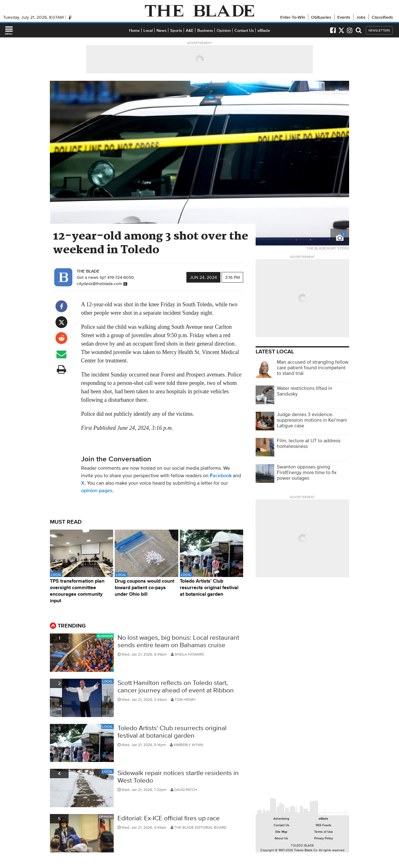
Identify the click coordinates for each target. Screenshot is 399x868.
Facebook (221, 475)
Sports (176, 30)
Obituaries (321, 17)
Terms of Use (324, 832)
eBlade (264, 30)
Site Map (281, 832)
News (161, 30)
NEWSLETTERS (379, 30)
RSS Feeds (324, 825)
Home (134, 30)
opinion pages (97, 490)
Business (205, 30)
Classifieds (382, 17)
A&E (190, 30)
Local (148, 30)
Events (344, 17)
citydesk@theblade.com (99, 284)
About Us (281, 838)
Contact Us (244, 30)
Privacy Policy (324, 838)
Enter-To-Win (293, 17)
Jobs (361, 17)
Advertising (281, 819)
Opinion (224, 30)
